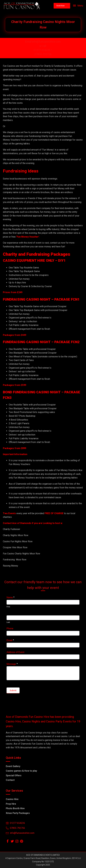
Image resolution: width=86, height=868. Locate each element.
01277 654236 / (43, 50)
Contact (10, 780)
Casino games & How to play (21, 771)
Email (10, 640)
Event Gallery (13, 766)
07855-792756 (43, 54)
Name (10, 597)
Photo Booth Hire (15, 808)
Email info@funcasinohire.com (43, 42)
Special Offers (14, 775)
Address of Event (15, 652)
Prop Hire (11, 804)
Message (12, 664)
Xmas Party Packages (18, 813)
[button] (62, 6)
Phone (10, 628)
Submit (13, 690)
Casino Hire (12, 799)
